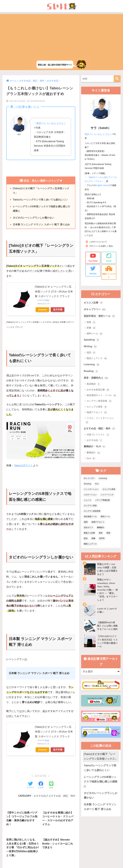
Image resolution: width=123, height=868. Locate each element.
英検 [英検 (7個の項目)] (108, 534)
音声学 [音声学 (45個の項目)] (102, 540)
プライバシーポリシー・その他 (99, 855)
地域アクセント (97, 414)
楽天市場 (59, 310)
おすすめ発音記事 (98, 391)
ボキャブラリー (95, 310)
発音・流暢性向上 (97, 379)
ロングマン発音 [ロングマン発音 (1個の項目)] (90, 507)
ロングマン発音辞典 (99, 402)
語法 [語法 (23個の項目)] (86, 540)
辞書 (91, 329)
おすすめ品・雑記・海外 (100, 429)
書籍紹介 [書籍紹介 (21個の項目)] (101, 529)
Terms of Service (85, 861)
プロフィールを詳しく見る (102, 246)
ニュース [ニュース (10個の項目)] (88, 501)
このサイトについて (99, 242)
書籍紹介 (94, 454)
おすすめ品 (95, 442)
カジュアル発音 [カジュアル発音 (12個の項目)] (109, 490)
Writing (90, 347)
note (109, 257)
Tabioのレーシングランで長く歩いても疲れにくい (40, 200)
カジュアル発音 (97, 408)
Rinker (47, 301)
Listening (92, 365)
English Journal (103, 185)
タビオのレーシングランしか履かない (33, 218)
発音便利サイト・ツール (102, 397)
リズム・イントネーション (100, 421)
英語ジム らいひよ (109, 272)
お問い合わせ (56, 855)
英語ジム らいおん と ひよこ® (99, 134)
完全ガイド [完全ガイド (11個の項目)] (88, 529)
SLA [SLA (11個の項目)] (97, 485)
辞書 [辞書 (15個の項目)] (93, 540)
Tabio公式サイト (24, 466)
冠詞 (91, 353)
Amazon (43, 310)
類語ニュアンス (97, 359)
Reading (91, 372)
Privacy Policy (73, 861)
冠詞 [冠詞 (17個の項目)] (86, 523)
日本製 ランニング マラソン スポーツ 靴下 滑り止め (41, 225)
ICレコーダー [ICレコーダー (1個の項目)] (89, 480)
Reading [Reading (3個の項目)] (87, 485)
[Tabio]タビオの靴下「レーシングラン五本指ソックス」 (41, 191)
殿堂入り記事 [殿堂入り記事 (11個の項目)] (89, 534)
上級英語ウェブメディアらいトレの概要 (28, 855)
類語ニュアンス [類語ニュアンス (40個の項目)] (90, 545)
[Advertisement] (61, 35)
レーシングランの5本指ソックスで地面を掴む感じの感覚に (41, 209)
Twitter (93, 270)
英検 (91, 323)
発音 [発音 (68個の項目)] (101, 534)
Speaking (92, 340)
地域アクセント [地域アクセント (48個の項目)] (98, 523)
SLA (91, 460)
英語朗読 (94, 385)
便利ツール (95, 334)
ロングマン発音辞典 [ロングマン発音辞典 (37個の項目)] (92, 512)
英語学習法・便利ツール (100, 316)
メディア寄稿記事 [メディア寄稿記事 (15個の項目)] (102, 501)
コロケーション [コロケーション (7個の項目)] (90, 496)
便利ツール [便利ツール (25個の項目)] (105, 518)
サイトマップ (74, 855)
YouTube (93, 257)
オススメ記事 (94, 303)
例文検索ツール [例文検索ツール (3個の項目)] (90, 518)
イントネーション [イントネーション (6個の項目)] (91, 490)
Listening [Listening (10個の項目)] (103, 480)
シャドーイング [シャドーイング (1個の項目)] (107, 496)
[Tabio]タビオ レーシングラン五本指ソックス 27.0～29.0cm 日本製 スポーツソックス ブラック (54, 292)
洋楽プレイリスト (98, 436)
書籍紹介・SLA (95, 448)
